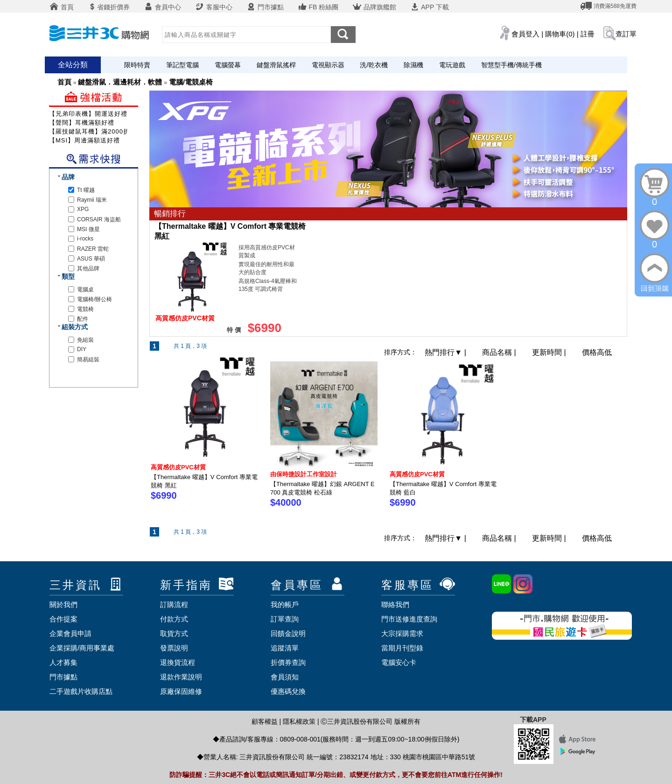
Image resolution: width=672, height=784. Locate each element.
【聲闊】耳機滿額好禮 (82, 123)
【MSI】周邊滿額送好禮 (84, 140)
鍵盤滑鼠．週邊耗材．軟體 (120, 82)
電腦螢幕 (228, 65)
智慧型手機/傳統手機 (511, 65)
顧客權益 (265, 721)
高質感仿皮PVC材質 (178, 467)
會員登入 (525, 34)
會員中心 (162, 7)
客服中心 (214, 7)
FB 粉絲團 (318, 7)
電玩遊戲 (452, 65)
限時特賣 (137, 65)
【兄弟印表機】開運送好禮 (88, 114)
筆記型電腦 (182, 65)
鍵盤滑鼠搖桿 (276, 65)
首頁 (62, 7)
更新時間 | (550, 352)
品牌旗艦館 (374, 7)
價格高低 (597, 352)
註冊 (588, 34)
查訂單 (626, 34)
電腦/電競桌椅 (191, 82)
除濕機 (413, 65)
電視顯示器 (328, 65)
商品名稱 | (500, 352)
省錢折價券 (109, 7)
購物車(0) (560, 34)
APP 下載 (430, 7)
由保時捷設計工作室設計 (304, 474)
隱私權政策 (299, 721)
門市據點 (265, 7)
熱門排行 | (446, 352)
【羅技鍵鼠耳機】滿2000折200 (95, 131)
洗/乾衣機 (374, 65)
